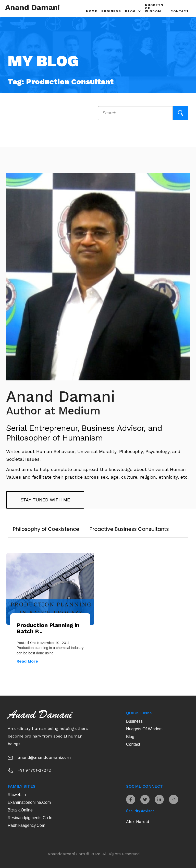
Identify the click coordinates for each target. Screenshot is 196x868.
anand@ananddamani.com (44, 757)
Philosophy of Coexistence (46, 529)
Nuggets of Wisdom (154, 8)
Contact (180, 11)
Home (92, 11)
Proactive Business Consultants (129, 529)
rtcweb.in (17, 795)
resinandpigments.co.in (30, 818)
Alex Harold (138, 822)
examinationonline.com (29, 802)
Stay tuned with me (45, 500)
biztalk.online (20, 810)
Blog (133, 11)
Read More (27, 661)
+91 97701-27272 (34, 770)
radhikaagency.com (26, 825)
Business (111, 11)
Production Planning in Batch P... (48, 628)
